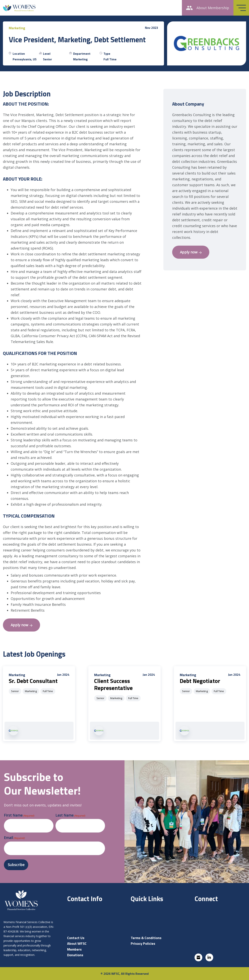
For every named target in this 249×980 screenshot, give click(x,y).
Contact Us (76, 938)
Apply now (21, 625)
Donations (75, 955)
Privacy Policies (143, 943)
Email (14, 838)
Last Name (70, 815)
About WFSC (77, 943)
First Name (19, 815)
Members (74, 949)
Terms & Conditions (146, 938)
